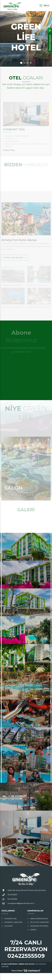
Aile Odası (9, 926)
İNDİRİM (33, 930)
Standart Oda (10, 919)
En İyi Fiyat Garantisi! (39, 922)
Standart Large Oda (13, 922)
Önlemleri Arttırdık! (39, 926)
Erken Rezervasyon (39, 919)
